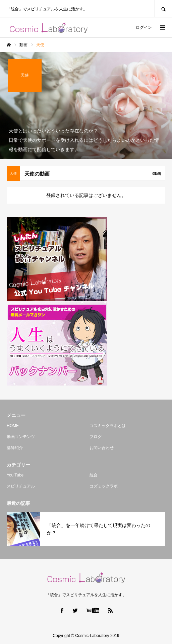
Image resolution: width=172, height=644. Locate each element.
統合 (94, 475)
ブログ (96, 437)
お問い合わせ (102, 448)
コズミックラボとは (108, 426)
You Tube (15, 475)
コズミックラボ (104, 486)
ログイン (144, 27)
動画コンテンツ (21, 437)
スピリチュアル (21, 486)
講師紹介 (15, 448)
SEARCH (163, 9)
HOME (13, 426)
